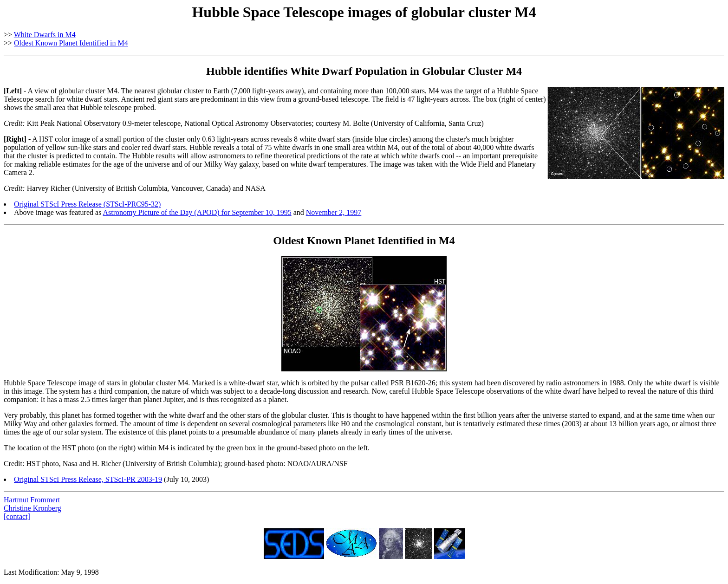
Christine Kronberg (32, 508)
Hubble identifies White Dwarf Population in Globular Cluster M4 (364, 71)
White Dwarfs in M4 (45, 35)
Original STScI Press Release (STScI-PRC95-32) (87, 204)
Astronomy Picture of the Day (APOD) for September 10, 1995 (197, 212)
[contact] (17, 516)
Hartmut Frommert (32, 500)
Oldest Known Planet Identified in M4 (71, 43)
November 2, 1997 (334, 212)
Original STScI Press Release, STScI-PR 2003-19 (88, 479)
